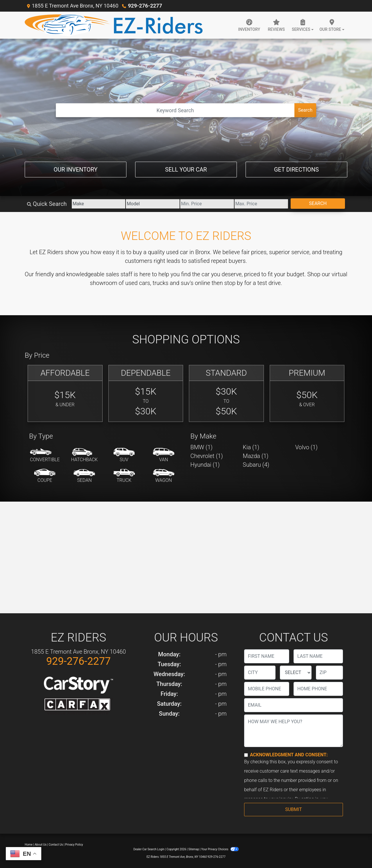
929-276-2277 (145, 6)
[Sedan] (84, 476)
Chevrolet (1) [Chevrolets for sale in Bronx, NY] (207, 456)
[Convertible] (45, 455)
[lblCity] (260, 673)
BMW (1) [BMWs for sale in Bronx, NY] (201, 447)
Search (305, 110)
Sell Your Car (186, 170)
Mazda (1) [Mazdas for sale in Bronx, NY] (255, 456)
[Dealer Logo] (114, 25)
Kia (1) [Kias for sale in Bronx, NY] (251, 447)
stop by (234, 283)
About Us (41, 845)
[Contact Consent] (246, 755)
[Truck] (124, 476)
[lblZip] (329, 673)
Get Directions (296, 170)
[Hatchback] (85, 455)
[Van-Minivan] (164, 455)
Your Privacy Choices (220, 849)
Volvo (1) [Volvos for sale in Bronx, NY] (306, 447)
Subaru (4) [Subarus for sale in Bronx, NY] (256, 465)
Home (29, 845)
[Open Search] (175, 110)
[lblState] (296, 673)
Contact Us (56, 845)
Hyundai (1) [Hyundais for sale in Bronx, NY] (205, 465)
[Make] (99, 204)
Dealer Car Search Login (149, 849)
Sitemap (194, 849)
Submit (293, 809)
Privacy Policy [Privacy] (74, 845)
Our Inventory (75, 170)
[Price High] (261, 204)
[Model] (153, 204)
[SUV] (124, 455)
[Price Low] (207, 204)
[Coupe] (45, 476)
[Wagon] (164, 476)
